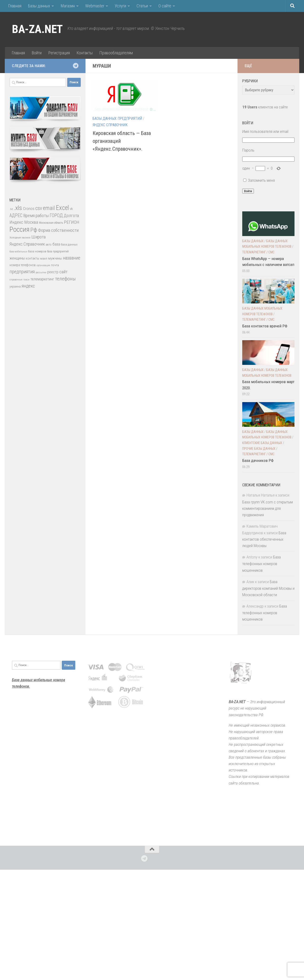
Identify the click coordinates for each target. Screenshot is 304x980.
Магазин (68, 6)
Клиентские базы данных (262, 443)
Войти (37, 53)
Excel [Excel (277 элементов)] (62, 208)
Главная (15, 6)
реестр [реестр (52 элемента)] (53, 272)
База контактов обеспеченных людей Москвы (264, 539)
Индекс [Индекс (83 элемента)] (16, 222)
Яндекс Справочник (110, 125)
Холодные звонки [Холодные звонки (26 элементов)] (20, 237)
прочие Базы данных (259, 449)
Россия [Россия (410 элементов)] (19, 229)
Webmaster (95, 6)
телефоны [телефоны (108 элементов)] (65, 279)
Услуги (120, 6)
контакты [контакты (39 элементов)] (32, 258)
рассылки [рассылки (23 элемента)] (41, 272)
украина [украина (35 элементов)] (15, 286)
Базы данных (39, 6)
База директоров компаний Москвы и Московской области (268, 588)
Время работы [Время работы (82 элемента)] (36, 216)
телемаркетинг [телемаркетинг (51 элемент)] (42, 279)
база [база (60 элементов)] (56, 244)
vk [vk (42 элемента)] (71, 209)
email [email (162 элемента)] (49, 208)
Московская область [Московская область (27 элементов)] (51, 223)
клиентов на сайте (265, 107)
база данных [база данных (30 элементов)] (69, 244)
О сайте (165, 6)
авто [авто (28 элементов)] (49, 245)
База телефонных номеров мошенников (261, 564)
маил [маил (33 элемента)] (44, 258)
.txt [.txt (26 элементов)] (11, 209)
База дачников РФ (258, 460)
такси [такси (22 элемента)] (26, 280)
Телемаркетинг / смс (258, 252)
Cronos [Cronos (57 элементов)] (29, 209)
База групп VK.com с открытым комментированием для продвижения (268, 508)
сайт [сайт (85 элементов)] (63, 272)
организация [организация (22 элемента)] (43, 265)
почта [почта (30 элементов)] (55, 265)
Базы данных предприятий (117, 118)
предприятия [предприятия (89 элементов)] (22, 272)
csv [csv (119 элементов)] (39, 208)
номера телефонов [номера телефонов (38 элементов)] (23, 265)
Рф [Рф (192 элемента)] (34, 230)
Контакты (85, 53)
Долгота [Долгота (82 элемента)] (71, 216)
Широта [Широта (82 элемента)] (38, 237)
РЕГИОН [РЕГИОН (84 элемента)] (72, 222)
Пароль (248, 150)
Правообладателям (116, 53)
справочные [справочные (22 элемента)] (16, 280)
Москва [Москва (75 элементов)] (31, 222)
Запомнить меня (261, 180)
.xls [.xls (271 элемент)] (18, 208)
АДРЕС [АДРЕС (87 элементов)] (16, 216)
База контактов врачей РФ (265, 326)
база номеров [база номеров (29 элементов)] (37, 251)
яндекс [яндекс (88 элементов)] (28, 286)
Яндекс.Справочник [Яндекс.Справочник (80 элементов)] (27, 244)
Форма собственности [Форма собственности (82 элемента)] (58, 230)
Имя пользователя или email (265, 131)
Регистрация (59, 53)
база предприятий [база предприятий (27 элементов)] (58, 251)
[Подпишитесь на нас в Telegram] (76, 66)
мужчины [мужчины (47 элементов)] (55, 258)
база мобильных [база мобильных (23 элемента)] (18, 252)
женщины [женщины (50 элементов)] (17, 258)
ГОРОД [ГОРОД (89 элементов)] (56, 216)
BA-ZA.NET (37, 29)
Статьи (142, 6)
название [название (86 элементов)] (72, 258)
